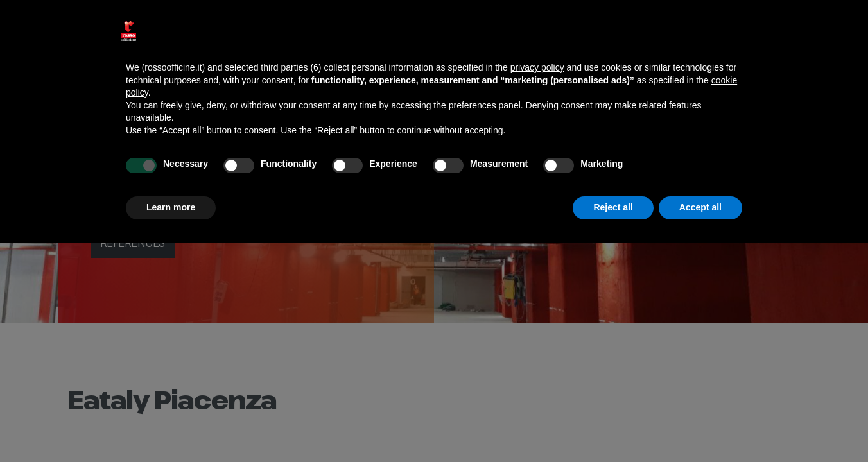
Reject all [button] (613, 207)
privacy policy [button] (537, 67)
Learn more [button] (171, 207)
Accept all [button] (700, 207)
